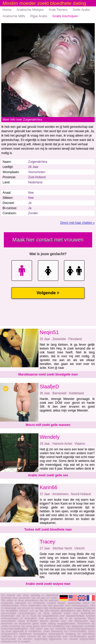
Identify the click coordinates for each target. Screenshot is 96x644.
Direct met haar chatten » (77, 223)
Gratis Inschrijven (65, 16)
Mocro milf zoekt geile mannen (48, 425)
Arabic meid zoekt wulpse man (48, 584)
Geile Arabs (81, 10)
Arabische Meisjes (30, 10)
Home (7, 10)
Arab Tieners (58, 10)
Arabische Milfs (14, 16)
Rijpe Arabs (39, 16)
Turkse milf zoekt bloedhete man (48, 530)
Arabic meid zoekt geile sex (48, 475)
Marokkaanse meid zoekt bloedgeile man (48, 374)
